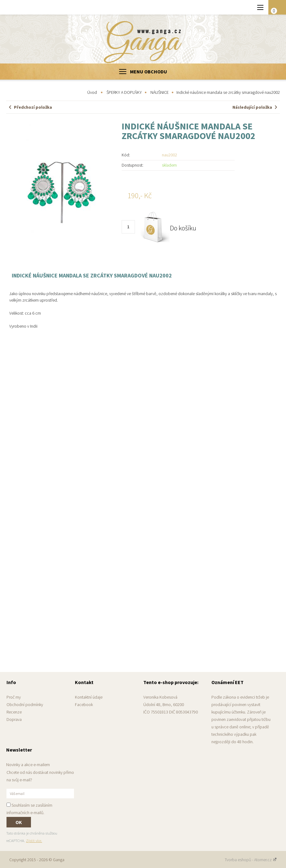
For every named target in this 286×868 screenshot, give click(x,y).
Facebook (84, 704)
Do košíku (183, 228)
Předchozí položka (33, 107)
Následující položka (252, 107)
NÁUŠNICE (160, 92)
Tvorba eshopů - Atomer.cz (251, 860)
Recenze (14, 712)
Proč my (14, 697)
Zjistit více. (34, 841)
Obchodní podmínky (25, 704)
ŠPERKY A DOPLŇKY (124, 92)
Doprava (14, 719)
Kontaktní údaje (89, 697)
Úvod (92, 92)
